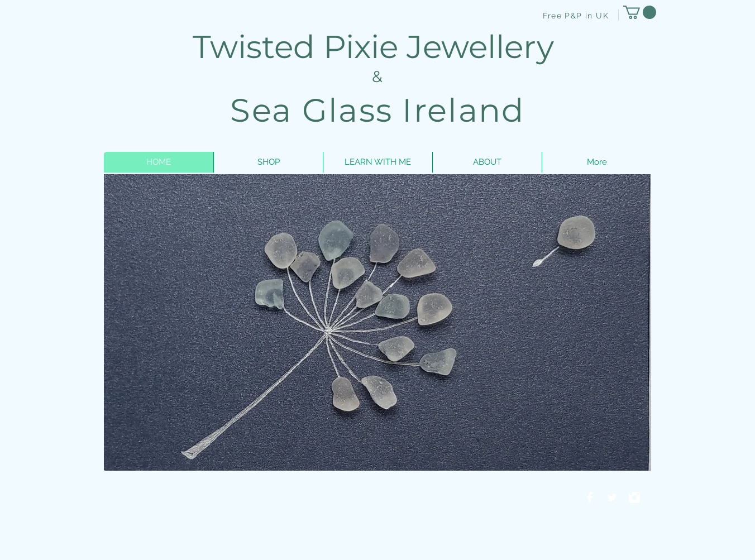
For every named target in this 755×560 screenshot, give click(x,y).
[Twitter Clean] (612, 497)
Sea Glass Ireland (377, 110)
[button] (640, 12)
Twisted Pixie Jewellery (378, 47)
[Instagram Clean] (634, 497)
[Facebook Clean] (590, 497)
